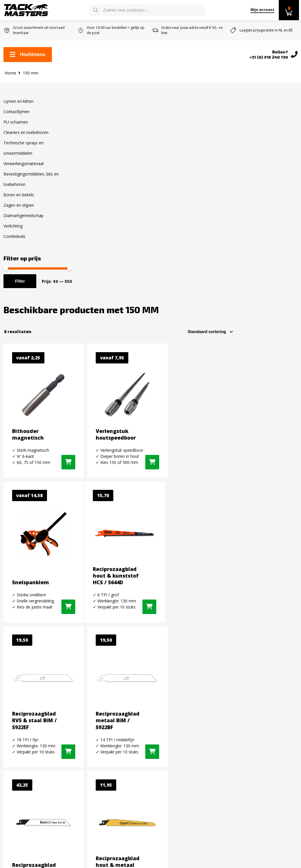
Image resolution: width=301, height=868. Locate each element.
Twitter (243, 738)
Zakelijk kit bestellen (25, 726)
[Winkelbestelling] (274, 131)
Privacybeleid (17, 791)
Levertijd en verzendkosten (33, 735)
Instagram (246, 728)
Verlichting (13, 230)
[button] (140, 439)
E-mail (199, 654)
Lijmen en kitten (18, 106)
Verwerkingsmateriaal (23, 168)
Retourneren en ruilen (27, 744)
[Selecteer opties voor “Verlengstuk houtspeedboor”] (210, 283)
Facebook (245, 718)
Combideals (14, 241)
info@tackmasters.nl (191, 769)
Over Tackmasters (23, 763)
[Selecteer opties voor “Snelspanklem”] (281, 283)
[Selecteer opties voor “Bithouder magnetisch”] (133, 283)
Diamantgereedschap (23, 220)
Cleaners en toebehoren (26, 137)
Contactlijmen (16, 116)
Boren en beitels (19, 199)
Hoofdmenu (28, 55)
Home (10, 77)
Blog (8, 781)
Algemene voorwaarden (29, 754)
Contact (12, 717)
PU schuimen (16, 127)
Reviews (12, 772)
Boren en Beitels (96, 795)
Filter (20, 286)
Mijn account (261, 10)
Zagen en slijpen (19, 210)
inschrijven (281, 665)
